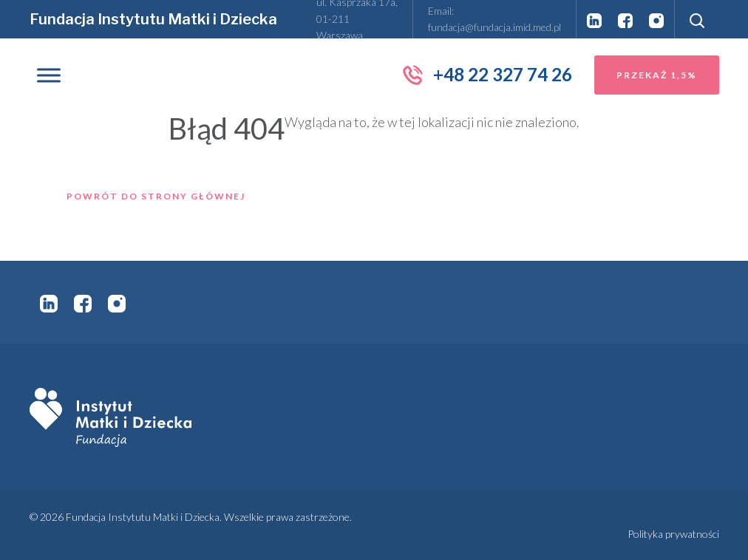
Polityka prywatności (673, 534)
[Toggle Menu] (49, 75)
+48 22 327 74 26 (487, 75)
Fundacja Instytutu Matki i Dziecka (153, 19)
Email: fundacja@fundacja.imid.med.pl (494, 19)
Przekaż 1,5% (657, 75)
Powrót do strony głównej (156, 196)
